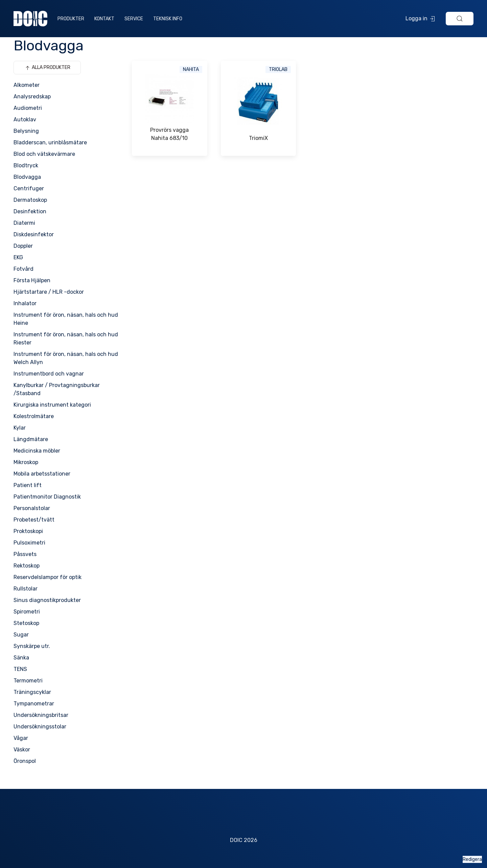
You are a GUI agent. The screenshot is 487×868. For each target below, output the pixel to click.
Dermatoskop (30, 200)
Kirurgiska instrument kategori (52, 405)
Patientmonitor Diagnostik (47, 497)
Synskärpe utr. (32, 646)
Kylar (20, 428)
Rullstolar (26, 589)
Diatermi (24, 223)
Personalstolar (32, 508)
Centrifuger (29, 188)
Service (134, 19)
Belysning (26, 131)
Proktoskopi (28, 531)
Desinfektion (30, 211)
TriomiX (258, 138)
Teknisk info (168, 19)
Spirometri (27, 612)
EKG (18, 257)
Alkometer (27, 85)
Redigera (472, 859)
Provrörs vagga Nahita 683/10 (169, 134)
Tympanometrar (34, 704)
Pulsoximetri (29, 543)
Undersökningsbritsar (41, 715)
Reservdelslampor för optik (48, 577)
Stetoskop (26, 623)
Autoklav (25, 119)
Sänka (21, 658)
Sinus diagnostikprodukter (47, 600)
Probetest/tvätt (34, 520)
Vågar (21, 738)
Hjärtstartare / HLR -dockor (49, 292)
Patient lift (28, 485)
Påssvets (25, 554)
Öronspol (25, 761)
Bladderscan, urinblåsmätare (50, 142)
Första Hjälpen (32, 280)
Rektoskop (27, 566)
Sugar (21, 635)
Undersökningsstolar (40, 727)
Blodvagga (27, 177)
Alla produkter (47, 68)
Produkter (71, 19)
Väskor (22, 750)
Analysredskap (32, 97)
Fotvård (24, 269)
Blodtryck (26, 165)
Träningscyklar (32, 692)
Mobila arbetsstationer (42, 474)
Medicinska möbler (37, 451)
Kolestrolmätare (34, 416)
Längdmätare (31, 439)
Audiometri (28, 108)
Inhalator (25, 303)
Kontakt (104, 19)
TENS (20, 669)
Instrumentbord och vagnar (49, 374)
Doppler (23, 246)
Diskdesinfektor (34, 234)
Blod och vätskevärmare (44, 154)
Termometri (28, 681)
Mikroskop (26, 462)
